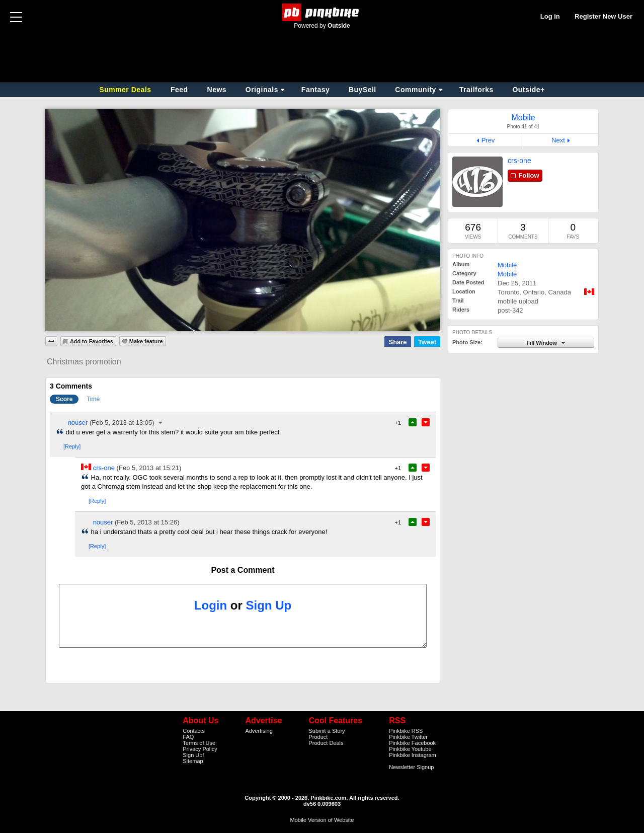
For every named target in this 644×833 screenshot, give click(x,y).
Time (93, 399)
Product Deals (326, 743)
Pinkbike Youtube (410, 749)
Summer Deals (126, 90)
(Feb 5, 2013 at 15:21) (149, 468)
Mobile (507, 265)
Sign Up (269, 605)
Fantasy (315, 90)
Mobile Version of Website (322, 820)
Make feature (146, 341)
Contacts (193, 731)
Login (211, 605)
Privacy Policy (200, 749)
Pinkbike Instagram (413, 755)
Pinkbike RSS (406, 731)
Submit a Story (327, 731)
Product (318, 737)
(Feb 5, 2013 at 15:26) (147, 522)
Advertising (259, 731)
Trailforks (476, 90)
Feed (179, 90)
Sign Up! (193, 755)
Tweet (427, 342)
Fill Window (542, 343)
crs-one (519, 161)
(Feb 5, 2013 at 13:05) (122, 423)
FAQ (188, 737)
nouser (78, 423)
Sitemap (193, 761)
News (217, 90)
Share (397, 342)
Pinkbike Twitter (408, 737)
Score (64, 399)
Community (416, 90)
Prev (488, 140)
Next (558, 140)
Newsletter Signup (411, 767)
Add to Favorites (92, 341)
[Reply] (72, 446)
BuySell (363, 90)
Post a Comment (243, 570)
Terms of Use (199, 743)
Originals (262, 90)
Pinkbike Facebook (412, 743)
